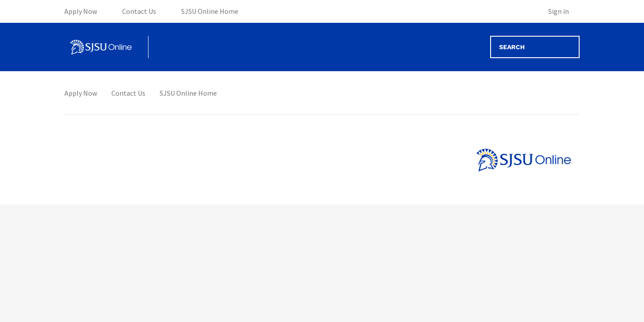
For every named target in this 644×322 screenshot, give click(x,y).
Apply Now (81, 93)
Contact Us (128, 93)
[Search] (535, 47)
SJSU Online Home (188, 93)
